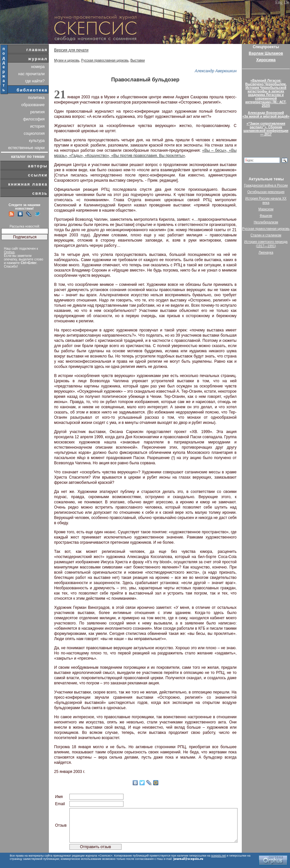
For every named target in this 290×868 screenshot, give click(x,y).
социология (34, 133)
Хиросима (266, 60)
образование (33, 105)
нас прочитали (31, 74)
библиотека (32, 90)
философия (34, 119)
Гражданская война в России (266, 185)
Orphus (9, 252)
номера (38, 67)
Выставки (138, 60)
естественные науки (26, 148)
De (287, 2)
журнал (38, 59)
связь (40, 193)
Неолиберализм (266, 222)
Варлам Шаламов (266, 53)
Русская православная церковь (105, 60)
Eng (279, 2)
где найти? (35, 81)
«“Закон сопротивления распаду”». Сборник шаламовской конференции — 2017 (266, 129)
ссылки (38, 175)
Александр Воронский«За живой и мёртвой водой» (266, 115)
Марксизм (266, 209)
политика (36, 98)
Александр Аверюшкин (216, 71)
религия (37, 112)
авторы (38, 166)
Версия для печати (71, 50)
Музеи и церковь (67, 60)
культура (37, 141)
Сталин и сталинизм (266, 235)
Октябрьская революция (266, 192)
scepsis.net (218, 856)
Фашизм (266, 216)
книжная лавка (28, 184)
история (37, 126)
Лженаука (266, 252)
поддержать (4, 69)
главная (37, 50)
